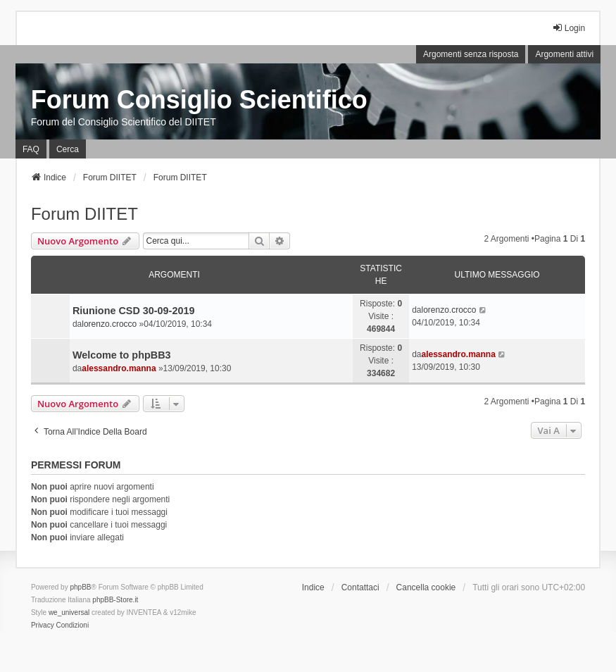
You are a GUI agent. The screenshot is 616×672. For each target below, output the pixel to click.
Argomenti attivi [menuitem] (564, 54)
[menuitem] (43, 626)
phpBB (80, 587)
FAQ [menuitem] (31, 149)
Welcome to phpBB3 (122, 355)
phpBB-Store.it (115, 600)
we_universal (69, 612)
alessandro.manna (119, 368)
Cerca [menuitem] (68, 149)
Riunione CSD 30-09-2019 (134, 311)
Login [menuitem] (568, 28)
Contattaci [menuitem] (360, 587)
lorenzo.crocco (109, 324)
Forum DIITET (84, 214)
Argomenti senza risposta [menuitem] (471, 54)
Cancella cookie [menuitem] (426, 587)
